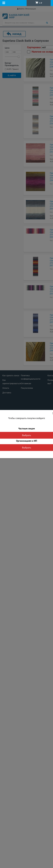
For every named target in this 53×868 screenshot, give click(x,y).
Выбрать (26, 435)
